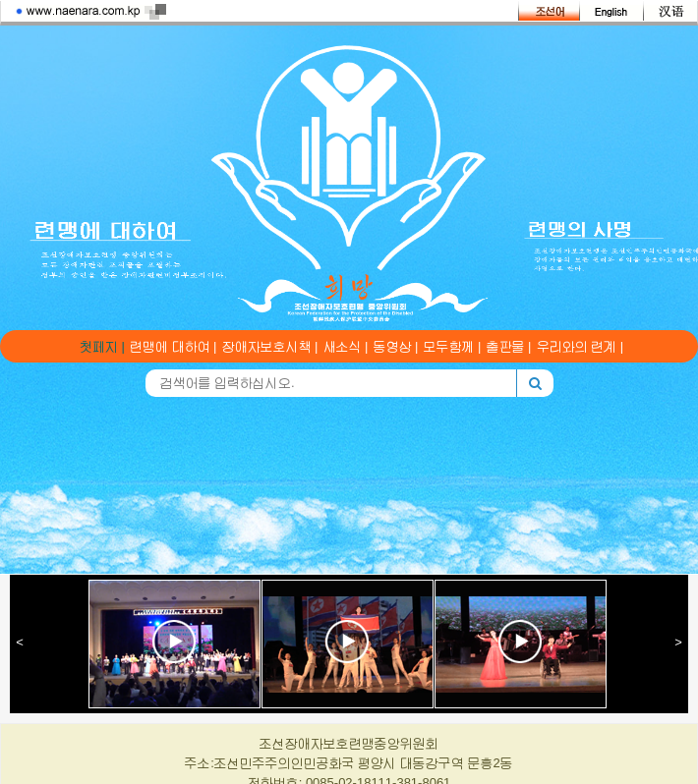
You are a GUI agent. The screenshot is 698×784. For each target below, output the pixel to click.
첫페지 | (102, 346)
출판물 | (509, 346)
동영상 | (396, 346)
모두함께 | (453, 346)
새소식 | (346, 346)
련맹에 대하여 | (174, 346)
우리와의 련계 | (581, 346)
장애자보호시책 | (270, 346)
